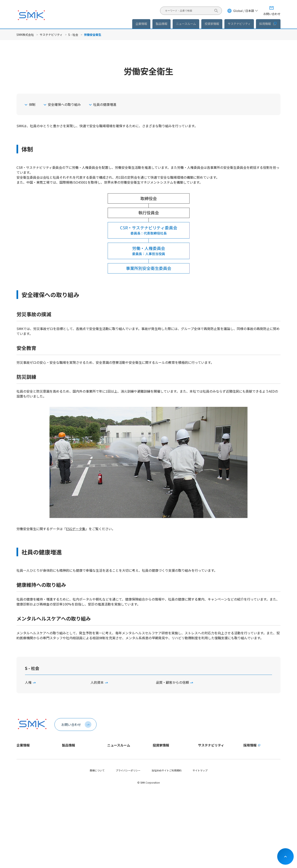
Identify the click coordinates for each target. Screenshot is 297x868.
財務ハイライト (161, 768)
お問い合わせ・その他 (165, 824)
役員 (19, 782)
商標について (97, 847)
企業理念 (21, 768)
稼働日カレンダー (26, 810)
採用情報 (268, 24)
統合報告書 (159, 796)
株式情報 (158, 803)
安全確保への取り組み (64, 104)
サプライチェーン (208, 803)
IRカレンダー (160, 817)
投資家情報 (161, 745)
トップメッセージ (26, 754)
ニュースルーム (119, 745)
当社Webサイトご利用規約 (167, 847)
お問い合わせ (71, 724)
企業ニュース (115, 754)
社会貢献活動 (205, 810)
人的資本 (97, 682)
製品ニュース (115, 761)
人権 (28, 682)
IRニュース (113, 768)
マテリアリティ (207, 768)
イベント (112, 775)
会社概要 (21, 775)
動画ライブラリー (26, 817)
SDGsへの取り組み (208, 817)
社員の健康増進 (105, 104)
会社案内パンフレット (29, 803)
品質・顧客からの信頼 (172, 682)
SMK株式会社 (25, 35)
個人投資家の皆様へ (164, 775)
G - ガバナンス (206, 796)
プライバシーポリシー (128, 847)
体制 (32, 104)
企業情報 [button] (141, 24)
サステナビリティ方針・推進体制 (216, 761)
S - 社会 (73, 35)
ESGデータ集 (76, 529)
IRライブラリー (161, 789)
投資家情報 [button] (212, 24)
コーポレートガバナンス (166, 810)
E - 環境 (202, 782)
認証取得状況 (24, 796)
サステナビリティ (51, 35)
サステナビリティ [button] (239, 24)
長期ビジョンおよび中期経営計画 (171, 761)
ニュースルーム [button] (186, 24)
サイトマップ (200, 847)
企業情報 (23, 745)
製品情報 (161, 24)
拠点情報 (21, 789)
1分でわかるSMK (26, 761)
